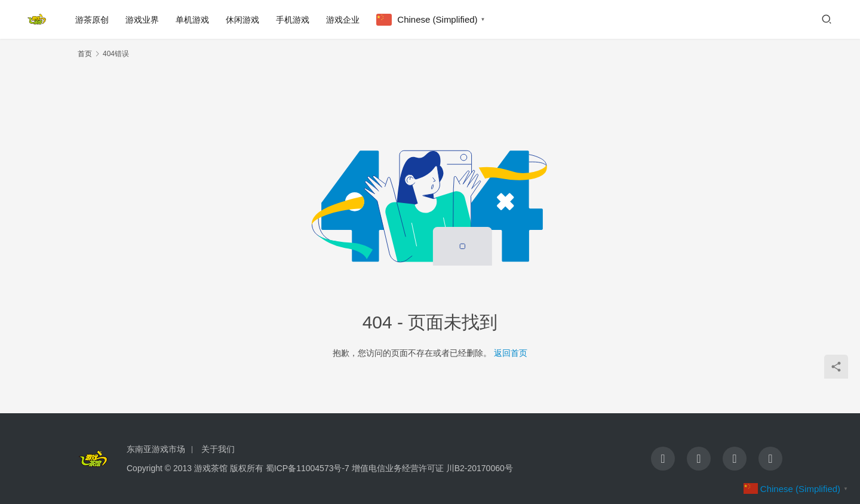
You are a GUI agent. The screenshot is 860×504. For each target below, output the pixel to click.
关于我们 (218, 449)
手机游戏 (293, 20)
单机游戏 (192, 20)
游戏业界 (142, 20)
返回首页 (511, 353)
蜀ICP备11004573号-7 (308, 468)
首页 (85, 54)
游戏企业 (343, 20)
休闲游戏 (242, 20)
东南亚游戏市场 (156, 449)
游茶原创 (92, 20)
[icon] (663, 459)
